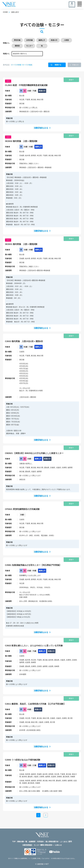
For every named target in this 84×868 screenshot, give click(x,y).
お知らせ (58, 845)
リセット (75, 65)
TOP (14, 842)
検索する (58, 65)
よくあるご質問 (66, 842)
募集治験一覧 (22, 842)
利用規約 (40, 842)
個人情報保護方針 (52, 842)
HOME (5, 12)
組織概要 (32, 842)
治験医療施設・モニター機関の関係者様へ (38, 845)
